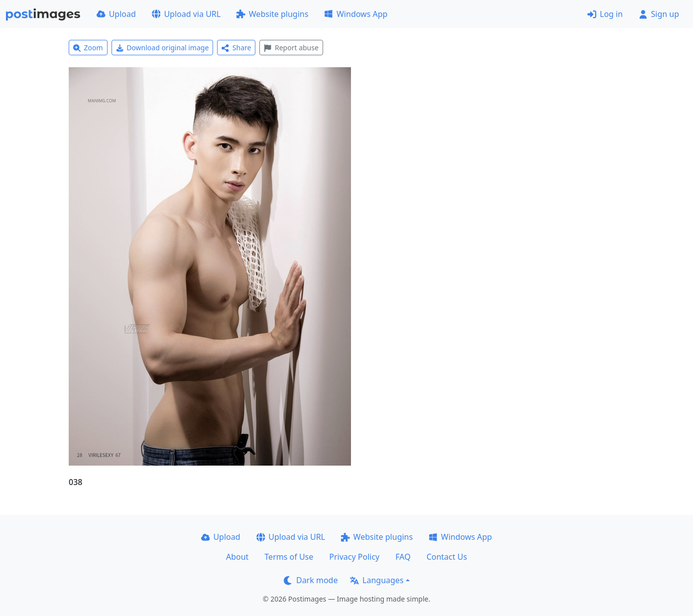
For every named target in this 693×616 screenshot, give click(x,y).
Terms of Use (289, 557)
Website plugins (272, 14)
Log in (605, 14)
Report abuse (291, 48)
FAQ (403, 557)
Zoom (88, 48)
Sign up (659, 14)
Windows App (356, 14)
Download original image (163, 48)
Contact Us (447, 557)
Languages (377, 580)
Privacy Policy (354, 557)
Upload (116, 14)
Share (236, 48)
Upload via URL (186, 14)
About (237, 557)
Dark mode (311, 580)
